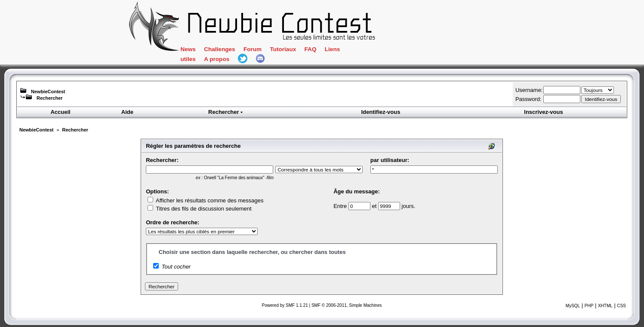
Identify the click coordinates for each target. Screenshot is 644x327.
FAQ (311, 49)
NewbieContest (48, 92)
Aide (127, 112)
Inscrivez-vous (543, 112)
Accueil (60, 112)
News (188, 49)
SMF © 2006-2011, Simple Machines (347, 305)
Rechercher (50, 98)
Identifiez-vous (381, 112)
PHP (589, 306)
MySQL (573, 306)
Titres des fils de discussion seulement (199, 209)
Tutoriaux (283, 49)
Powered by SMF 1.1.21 (285, 305)
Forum (253, 49)
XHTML (605, 306)
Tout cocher (176, 267)
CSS (621, 306)
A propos (217, 59)
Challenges (219, 49)
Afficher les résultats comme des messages (205, 200)
